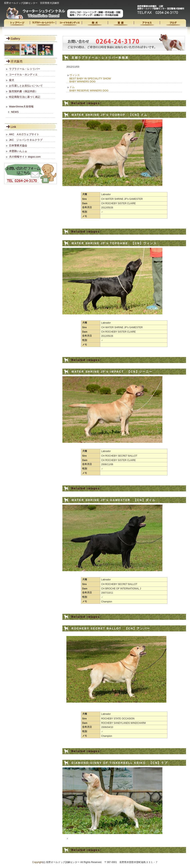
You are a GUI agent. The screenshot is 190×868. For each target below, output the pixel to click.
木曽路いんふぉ (18, 151)
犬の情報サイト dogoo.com (25, 157)
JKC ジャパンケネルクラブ (26, 140)
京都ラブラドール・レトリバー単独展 (100, 58)
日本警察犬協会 (18, 145)
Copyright (37, 862)
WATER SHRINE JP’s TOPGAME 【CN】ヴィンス (114, 243)
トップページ (17, 24)
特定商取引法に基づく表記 (25, 97)
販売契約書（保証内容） (23, 91)
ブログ (173, 24)
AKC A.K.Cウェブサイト (24, 134)
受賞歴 (121, 24)
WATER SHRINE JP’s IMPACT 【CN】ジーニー (112, 372)
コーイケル (69, 24)
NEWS (15, 112)
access (147, 24)
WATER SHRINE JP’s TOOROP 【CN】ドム (109, 115)
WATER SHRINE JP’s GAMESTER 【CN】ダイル (113, 500)
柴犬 (95, 24)
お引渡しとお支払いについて (26, 86)
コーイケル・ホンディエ (23, 74)
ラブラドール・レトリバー (25, 69)
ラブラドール (43, 24)
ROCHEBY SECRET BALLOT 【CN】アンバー (111, 628)
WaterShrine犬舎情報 (21, 106)
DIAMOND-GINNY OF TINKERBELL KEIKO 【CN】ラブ (120, 763)
